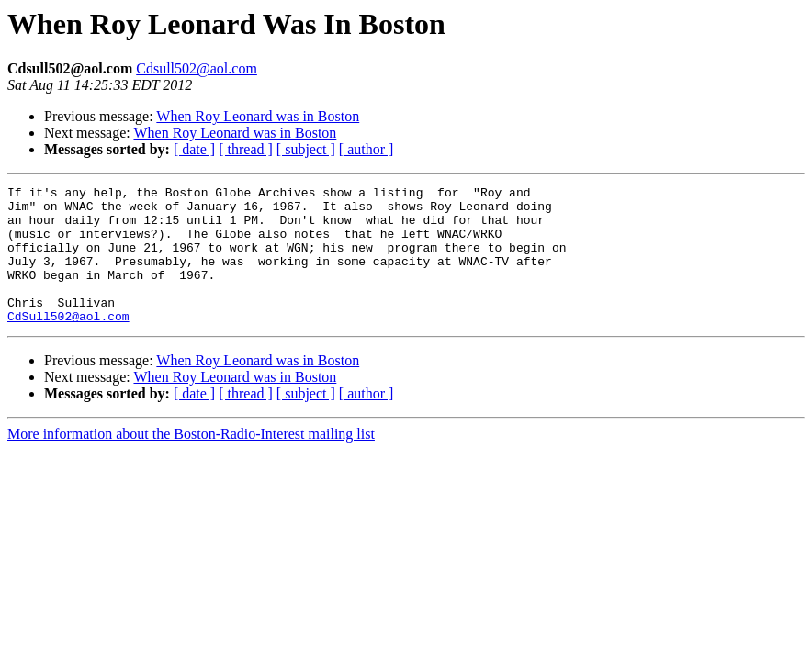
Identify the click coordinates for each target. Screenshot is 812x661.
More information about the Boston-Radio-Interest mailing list (191, 461)
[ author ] (367, 149)
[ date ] (194, 149)
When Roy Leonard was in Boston (258, 116)
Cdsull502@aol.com (197, 68)
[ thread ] (246, 149)
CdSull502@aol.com (68, 343)
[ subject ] (306, 149)
